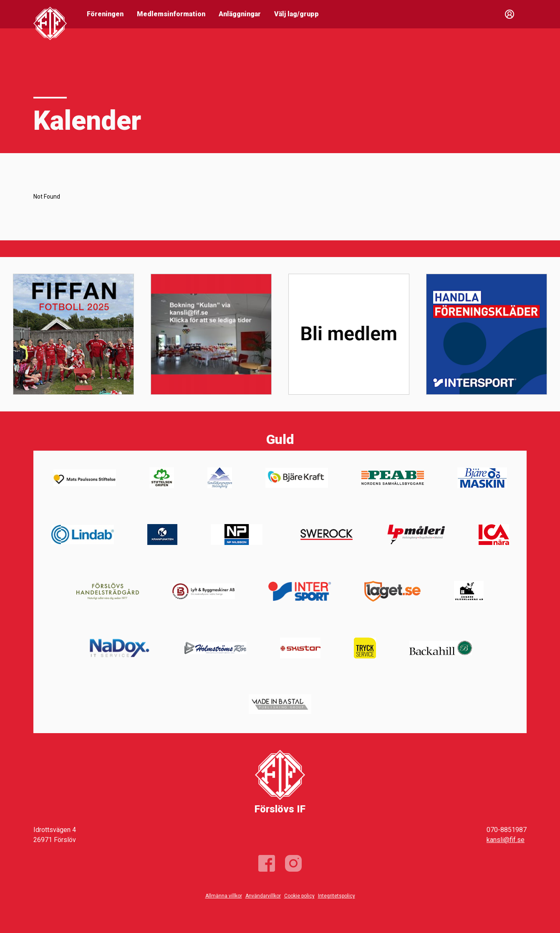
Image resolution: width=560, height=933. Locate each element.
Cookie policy (299, 896)
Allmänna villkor (224, 896)
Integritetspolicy (337, 896)
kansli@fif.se (506, 840)
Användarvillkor (263, 896)
